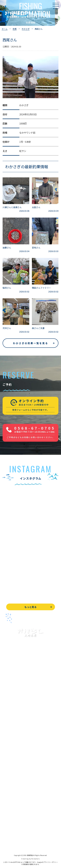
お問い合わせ (9, 813)
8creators (36, 859)
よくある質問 (9, 759)
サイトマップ (9, 843)
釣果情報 (11, 713)
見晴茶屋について (12, 767)
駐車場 (6, 789)
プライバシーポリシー (14, 835)
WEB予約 (7, 806)
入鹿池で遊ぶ (9, 698)
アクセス (7, 781)
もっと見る (30, 607)
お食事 (6, 752)
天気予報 (7, 828)
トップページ (9, 691)
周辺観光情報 (9, 821)
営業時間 (11, 774)
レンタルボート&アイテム (16, 742)
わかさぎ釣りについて (14, 720)
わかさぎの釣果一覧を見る (31, 343)
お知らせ (7, 796)
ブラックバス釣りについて (16, 705)
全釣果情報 (8, 735)
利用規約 (26, 864)
